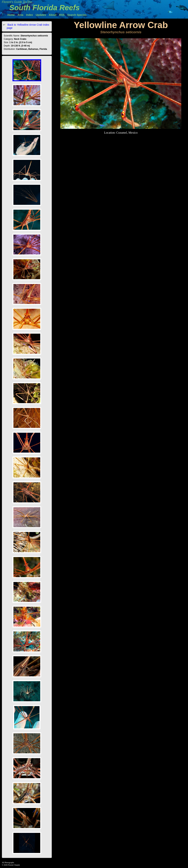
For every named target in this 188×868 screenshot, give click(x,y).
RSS (62, 15)
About (53, 15)
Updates (41, 15)
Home (11, 15)
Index (30, 15)
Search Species (77, 15)
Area (20, 15)
